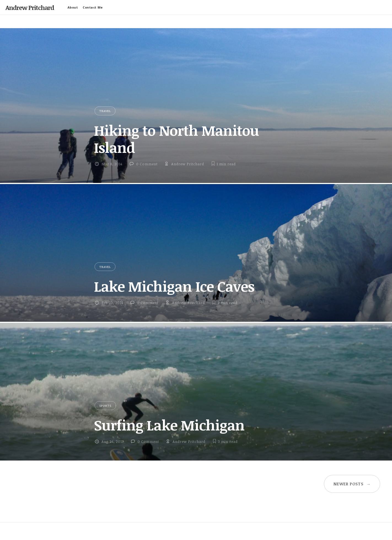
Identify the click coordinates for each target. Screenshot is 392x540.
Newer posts (352, 484)
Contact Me (93, 7)
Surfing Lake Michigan (169, 425)
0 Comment (147, 164)
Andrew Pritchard (30, 7)
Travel (105, 111)
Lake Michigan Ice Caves (174, 286)
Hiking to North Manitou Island (176, 139)
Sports (105, 405)
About (73, 7)
